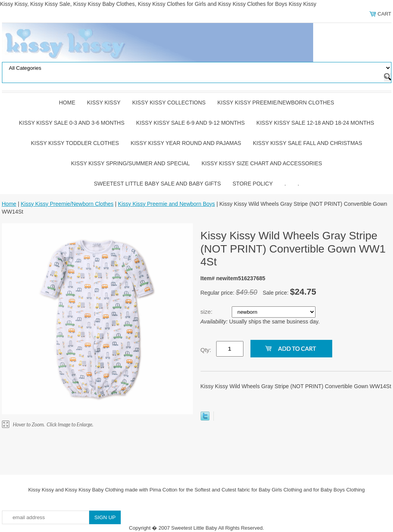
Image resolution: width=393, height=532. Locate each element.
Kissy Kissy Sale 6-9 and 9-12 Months (191, 123)
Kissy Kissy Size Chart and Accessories (262, 163)
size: (207, 312)
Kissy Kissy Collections (169, 103)
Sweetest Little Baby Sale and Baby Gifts (157, 184)
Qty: (206, 350)
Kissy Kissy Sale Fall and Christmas (308, 143)
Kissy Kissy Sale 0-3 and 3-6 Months (71, 123)
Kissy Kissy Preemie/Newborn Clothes (276, 103)
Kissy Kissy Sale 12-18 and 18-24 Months (315, 123)
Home (67, 103)
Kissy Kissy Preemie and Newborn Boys (167, 204)
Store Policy (253, 184)
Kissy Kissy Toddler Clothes (75, 143)
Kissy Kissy (104, 103)
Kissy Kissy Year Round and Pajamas (186, 143)
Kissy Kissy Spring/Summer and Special (130, 163)
